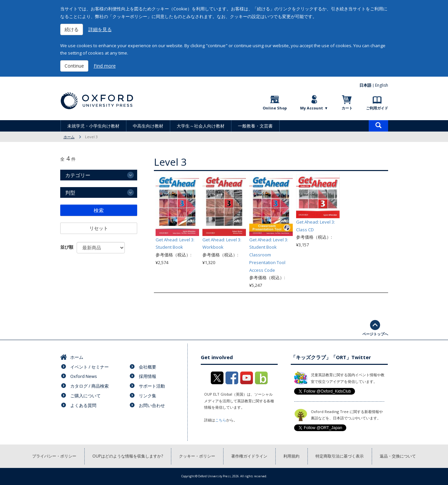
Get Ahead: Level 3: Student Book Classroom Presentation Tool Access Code (269, 255)
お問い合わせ (152, 405)
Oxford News (84, 376)
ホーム (69, 137)
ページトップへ (375, 334)
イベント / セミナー (89, 367)
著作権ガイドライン (249, 456)
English (382, 85)
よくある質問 (83, 405)
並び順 (67, 247)
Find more (105, 66)
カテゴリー (78, 175)
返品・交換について (398, 456)
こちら (221, 420)
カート (347, 108)
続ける (72, 29)
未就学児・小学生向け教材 (93, 126)
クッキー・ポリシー (197, 456)
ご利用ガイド (377, 108)
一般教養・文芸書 (255, 126)
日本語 (365, 85)
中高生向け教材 (148, 126)
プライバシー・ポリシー (54, 456)
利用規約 (291, 456)
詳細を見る (100, 29)
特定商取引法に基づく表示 (340, 456)
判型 (70, 192)
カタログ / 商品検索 (89, 386)
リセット (99, 228)
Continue (74, 66)
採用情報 (148, 376)
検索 (99, 210)
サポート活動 (152, 386)
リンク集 (148, 396)
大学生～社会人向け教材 (201, 126)
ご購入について (85, 396)
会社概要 (148, 367)
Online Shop (275, 108)
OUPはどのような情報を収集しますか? (128, 456)
